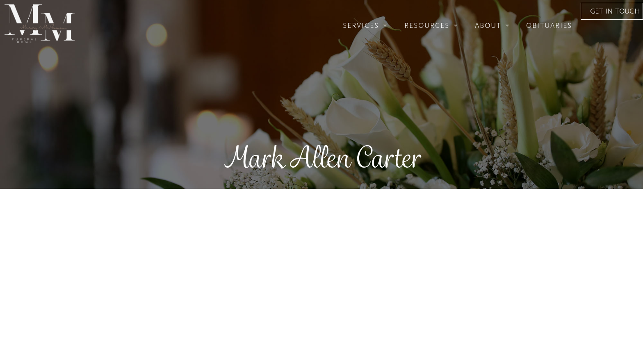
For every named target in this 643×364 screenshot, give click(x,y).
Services (323, 34)
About (450, 34)
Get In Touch (585, 34)
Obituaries (511, 34)
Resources (389, 34)
